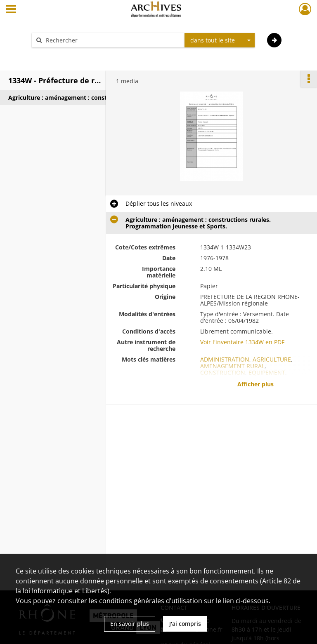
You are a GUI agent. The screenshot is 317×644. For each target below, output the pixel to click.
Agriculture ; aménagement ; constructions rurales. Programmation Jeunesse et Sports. (91, 98)
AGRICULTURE (272, 359)
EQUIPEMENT (267, 373)
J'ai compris (185, 624)
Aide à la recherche (64, 55)
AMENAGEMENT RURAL (232, 366)
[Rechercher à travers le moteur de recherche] (112, 40)
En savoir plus (130, 624)
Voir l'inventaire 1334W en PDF (242, 342)
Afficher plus (255, 384)
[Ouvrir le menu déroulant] (11, 10)
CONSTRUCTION (223, 373)
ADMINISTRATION (225, 359)
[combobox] (220, 40)
